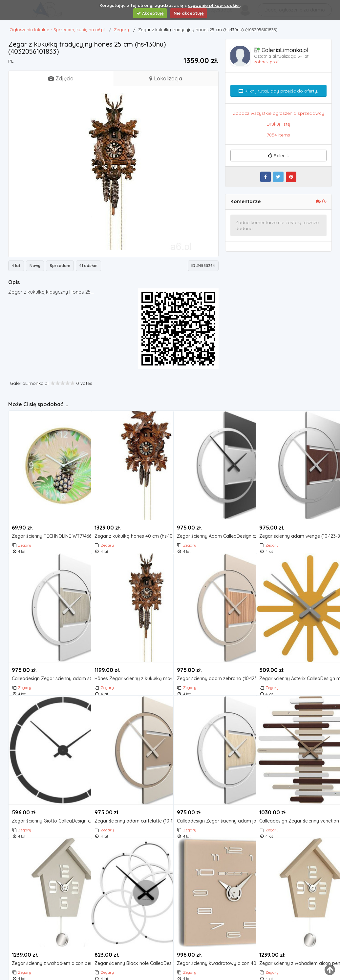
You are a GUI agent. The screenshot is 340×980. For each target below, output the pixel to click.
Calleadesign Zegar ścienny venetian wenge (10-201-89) (295, 796)
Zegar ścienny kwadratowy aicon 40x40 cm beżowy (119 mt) (213, 938)
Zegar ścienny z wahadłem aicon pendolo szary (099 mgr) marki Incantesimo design (48, 938)
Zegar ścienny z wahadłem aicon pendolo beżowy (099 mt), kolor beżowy (295, 938)
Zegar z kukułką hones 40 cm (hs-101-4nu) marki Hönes (130, 511)
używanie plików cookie (214, 5)
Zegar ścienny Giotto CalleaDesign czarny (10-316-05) (48, 796)
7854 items (278, 135)
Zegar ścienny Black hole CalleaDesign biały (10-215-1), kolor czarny (130, 938)
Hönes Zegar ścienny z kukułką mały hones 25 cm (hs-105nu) (130, 653)
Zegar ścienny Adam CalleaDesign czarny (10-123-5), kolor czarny (213, 511)
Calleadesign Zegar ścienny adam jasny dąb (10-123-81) (213, 796)
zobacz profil (267, 62)
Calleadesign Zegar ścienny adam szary (48, 653)
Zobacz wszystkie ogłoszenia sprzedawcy (278, 113)
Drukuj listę (278, 124)
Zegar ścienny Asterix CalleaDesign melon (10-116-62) (295, 653)
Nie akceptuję (189, 13)
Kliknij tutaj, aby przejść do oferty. (278, 91)
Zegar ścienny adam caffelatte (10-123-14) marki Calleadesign (130, 796)
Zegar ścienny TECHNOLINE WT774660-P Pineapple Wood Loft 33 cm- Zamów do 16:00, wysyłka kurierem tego (48, 511)
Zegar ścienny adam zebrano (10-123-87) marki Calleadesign (213, 653)
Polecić (278, 156)
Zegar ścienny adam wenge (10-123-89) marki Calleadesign (295, 511)
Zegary (25, 520)
